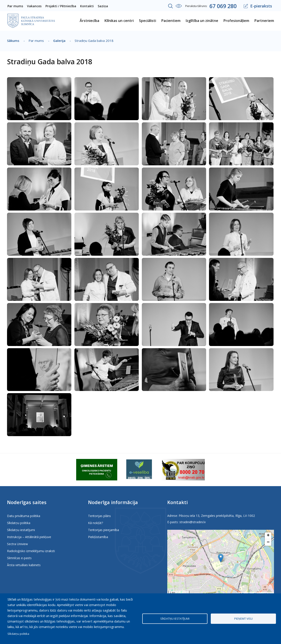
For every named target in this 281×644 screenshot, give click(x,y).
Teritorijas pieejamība (104, 530)
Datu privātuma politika (24, 516)
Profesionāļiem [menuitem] (236, 21)
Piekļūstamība (98, 537)
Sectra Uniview (17, 544)
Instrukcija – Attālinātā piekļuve (29, 537)
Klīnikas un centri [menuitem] (119, 21)
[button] (39, 80)
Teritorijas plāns (99, 516)
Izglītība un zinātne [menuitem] (202, 21)
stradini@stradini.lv (193, 522)
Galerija (59, 41)
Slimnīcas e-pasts (19, 558)
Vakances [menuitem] (34, 6)
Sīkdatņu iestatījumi (21, 530)
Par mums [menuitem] (15, 6)
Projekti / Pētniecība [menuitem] (61, 6)
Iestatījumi (179, 6)
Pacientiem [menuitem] (171, 21)
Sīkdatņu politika (19, 523)
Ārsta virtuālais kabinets (24, 565)
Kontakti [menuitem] (87, 6)
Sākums (13, 41)
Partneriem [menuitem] (264, 21)
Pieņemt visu (243, 619)
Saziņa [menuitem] (103, 6)
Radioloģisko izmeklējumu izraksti (31, 551)
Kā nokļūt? (95, 523)
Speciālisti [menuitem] (148, 21)
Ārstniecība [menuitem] (89, 21)
